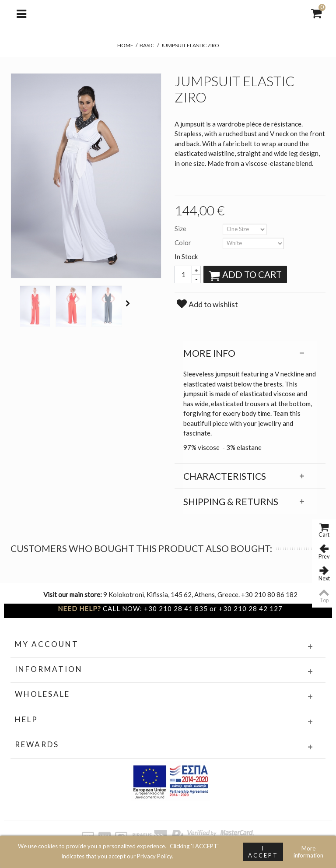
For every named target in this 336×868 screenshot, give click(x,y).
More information (308, 852)
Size (181, 228)
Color (184, 242)
